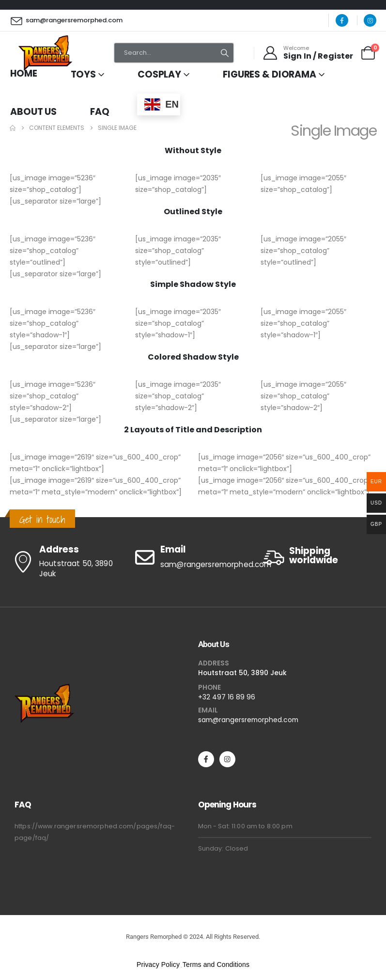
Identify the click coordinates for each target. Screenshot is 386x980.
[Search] (225, 53)
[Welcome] (308, 53)
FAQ (100, 112)
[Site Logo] (45, 53)
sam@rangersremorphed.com (248, 720)
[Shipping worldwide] (318, 558)
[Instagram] (370, 20)
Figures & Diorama (270, 74)
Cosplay (159, 74)
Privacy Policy (158, 964)
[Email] (193, 557)
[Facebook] (342, 20)
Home (24, 73)
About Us (33, 112)
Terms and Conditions (216, 964)
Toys (84, 74)
